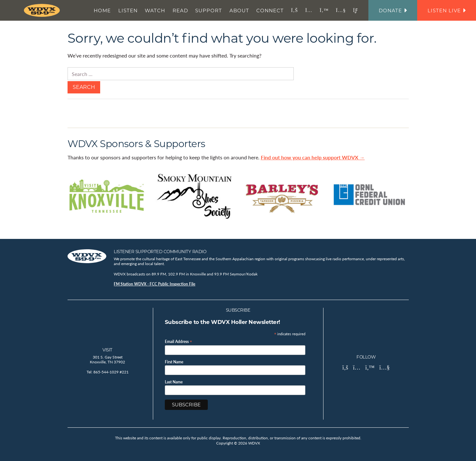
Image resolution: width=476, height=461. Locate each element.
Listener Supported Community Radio (160, 252)
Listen (128, 11)
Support (209, 11)
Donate (393, 11)
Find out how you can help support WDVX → (313, 157)
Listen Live (447, 11)
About (239, 11)
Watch (155, 11)
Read (180, 11)
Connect (270, 11)
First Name (174, 362)
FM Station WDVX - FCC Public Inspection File (154, 284)
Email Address (179, 341)
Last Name (174, 382)
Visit (107, 350)
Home (102, 11)
